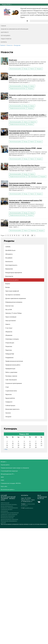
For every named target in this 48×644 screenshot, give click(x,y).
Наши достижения (11, 320)
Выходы (26, 69)
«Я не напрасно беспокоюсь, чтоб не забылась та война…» (28, 115)
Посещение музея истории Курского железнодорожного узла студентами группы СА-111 (27, 132)
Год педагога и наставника (13, 295)
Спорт (7, 387)
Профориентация (10, 369)
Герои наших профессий (12, 291)
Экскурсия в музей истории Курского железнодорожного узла (27, 76)
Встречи (8, 284)
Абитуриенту (9, 254)
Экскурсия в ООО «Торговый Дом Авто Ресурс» (24, 165)
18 (32, 235)
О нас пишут (9, 328)
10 (28, 235)
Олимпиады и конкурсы (12, 339)
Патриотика (33, 122)
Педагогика (9, 350)
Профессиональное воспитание (18, 88)
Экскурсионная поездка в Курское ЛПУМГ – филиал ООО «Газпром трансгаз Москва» (25, 149)
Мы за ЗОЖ (9, 309)
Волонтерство (9, 276)
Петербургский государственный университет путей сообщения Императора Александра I (10, 514)
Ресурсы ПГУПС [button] (7, 5)
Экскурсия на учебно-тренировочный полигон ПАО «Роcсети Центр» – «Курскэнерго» (26, 201)
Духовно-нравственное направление (16, 298)
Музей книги (13, 60)
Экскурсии (39, 69)
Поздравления (9, 357)
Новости (32, 69)
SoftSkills (8, 247)
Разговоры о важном (11, 376)
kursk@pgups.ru (29, 508)
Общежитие (9, 332)
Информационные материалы (14, 302)
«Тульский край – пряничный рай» (20, 222)
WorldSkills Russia (10, 250)
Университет (9, 402)
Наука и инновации (11, 317)
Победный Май (10, 354)
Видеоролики (9, 269)
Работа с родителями (11, 372)
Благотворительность (11, 265)
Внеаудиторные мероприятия (14, 272)
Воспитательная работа (16, 69)
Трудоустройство (10, 398)
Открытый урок (10, 343)
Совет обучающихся (33, 177)
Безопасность (9, 261)
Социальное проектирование (14, 383)
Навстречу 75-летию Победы (14, 313)
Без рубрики (9, 258)
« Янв (6, 449)
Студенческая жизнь (11, 391)
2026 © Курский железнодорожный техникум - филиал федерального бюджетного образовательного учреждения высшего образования (9, 507)
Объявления (9, 335)
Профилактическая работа (13, 365)
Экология (8, 413)
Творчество (9, 394)
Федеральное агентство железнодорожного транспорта (9, 518)
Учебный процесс (10, 405)
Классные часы (10, 306)
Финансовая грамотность (12, 409)
